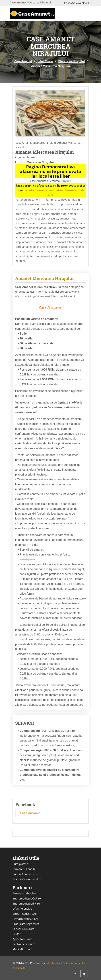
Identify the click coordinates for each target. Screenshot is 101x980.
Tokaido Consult (73, 963)
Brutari (17, 934)
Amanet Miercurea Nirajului (44, 278)
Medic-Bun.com (22, 949)
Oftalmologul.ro (22, 909)
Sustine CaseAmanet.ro (27, 879)
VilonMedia (53, 963)
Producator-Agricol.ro (26, 924)
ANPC (16, 968)
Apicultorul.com (22, 939)
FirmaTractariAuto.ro (25, 919)
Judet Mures (45, 61)
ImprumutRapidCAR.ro (27, 898)
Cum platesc (20, 864)
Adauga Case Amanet (77, 3)
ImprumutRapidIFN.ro (26, 903)
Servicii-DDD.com (23, 929)
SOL (23, 968)
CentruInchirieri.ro (24, 944)
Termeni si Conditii (24, 869)
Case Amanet (23, 61)
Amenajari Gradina (24, 893)
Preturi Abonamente (25, 874)
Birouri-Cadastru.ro (25, 914)
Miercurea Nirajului (71, 61)
